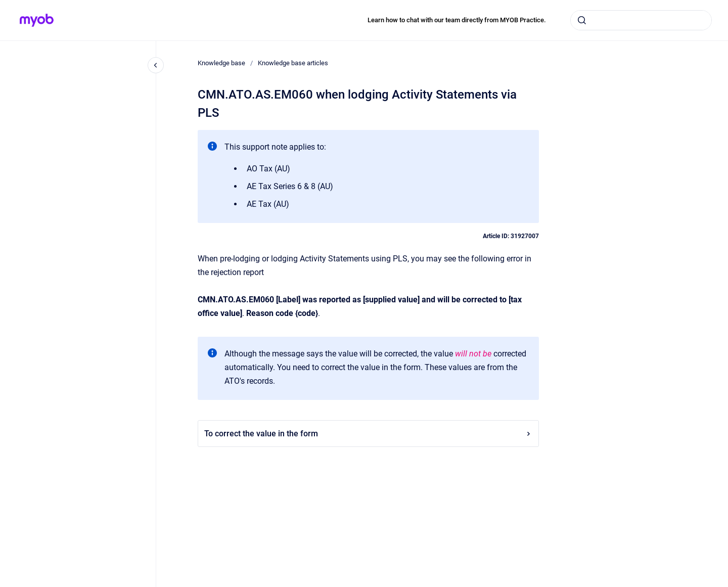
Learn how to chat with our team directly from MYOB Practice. (457, 20)
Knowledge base (221, 63)
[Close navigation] (156, 65)
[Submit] (582, 20)
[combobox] (641, 20)
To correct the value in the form (368, 434)
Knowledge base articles (293, 63)
